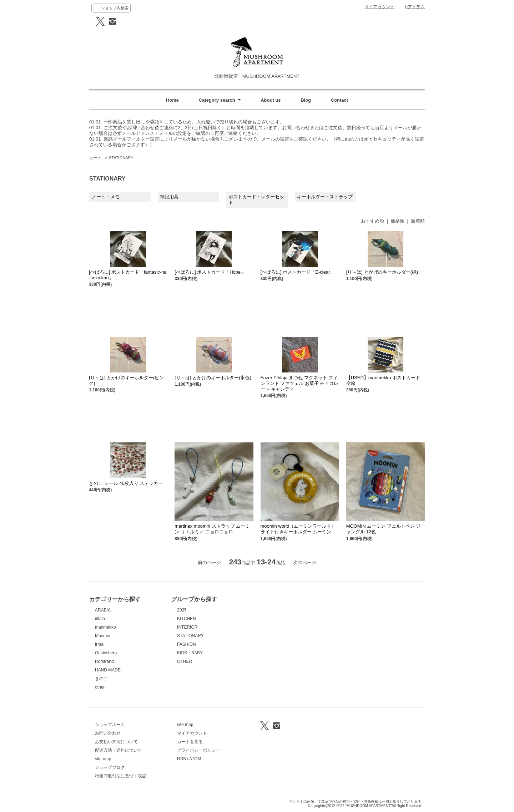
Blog (306, 100)
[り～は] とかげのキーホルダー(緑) (382, 272)
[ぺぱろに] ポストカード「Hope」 (210, 272)
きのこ (101, 679)
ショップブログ (110, 767)
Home (172, 100)
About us (271, 100)
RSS (182, 759)
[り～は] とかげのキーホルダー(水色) (213, 378)
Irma (99, 644)
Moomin (103, 636)
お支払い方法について (116, 742)
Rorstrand (104, 661)
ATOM (195, 759)
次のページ (305, 562)
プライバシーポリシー (198, 750)
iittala (100, 619)
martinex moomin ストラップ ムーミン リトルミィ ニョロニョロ (212, 529)
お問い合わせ (108, 733)
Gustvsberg (106, 653)
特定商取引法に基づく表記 (121, 776)
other (100, 687)
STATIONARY (121, 158)
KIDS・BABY (190, 653)
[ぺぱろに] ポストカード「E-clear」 (298, 272)
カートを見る (190, 742)
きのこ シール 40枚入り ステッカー (126, 483)
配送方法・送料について (119, 750)
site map (103, 759)
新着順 (418, 221)
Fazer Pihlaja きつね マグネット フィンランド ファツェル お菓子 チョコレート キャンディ (300, 383)
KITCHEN (187, 619)
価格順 (397, 221)
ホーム (96, 158)
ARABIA (103, 610)
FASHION (187, 644)
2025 (182, 610)
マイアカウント (379, 7)
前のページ (209, 562)
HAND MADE (108, 670)
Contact (339, 100)
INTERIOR (187, 627)
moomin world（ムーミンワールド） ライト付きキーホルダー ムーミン (298, 529)
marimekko (105, 627)
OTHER (185, 661)
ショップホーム (110, 725)
